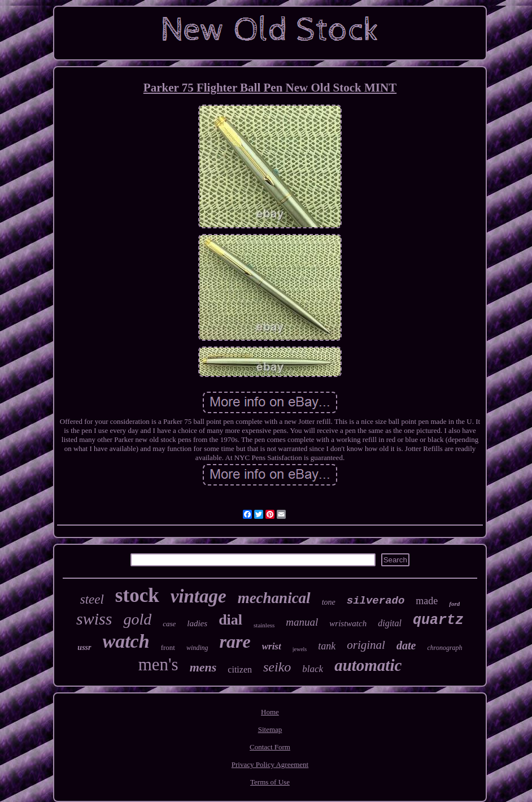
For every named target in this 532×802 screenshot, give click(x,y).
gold (137, 619)
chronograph (444, 648)
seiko (277, 667)
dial (230, 620)
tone (329, 602)
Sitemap (270, 729)
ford (454, 604)
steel (92, 599)
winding (197, 648)
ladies (197, 623)
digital (390, 623)
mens (203, 667)
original (366, 645)
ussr (84, 647)
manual (302, 622)
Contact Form (270, 747)
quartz (438, 620)
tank (327, 646)
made (427, 601)
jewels (300, 649)
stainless (264, 625)
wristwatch (348, 623)
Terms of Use (270, 782)
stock (137, 595)
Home (270, 712)
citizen (240, 669)
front (168, 647)
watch (126, 641)
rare (235, 641)
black (313, 669)
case (169, 624)
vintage (199, 596)
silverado (376, 601)
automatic (368, 665)
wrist (272, 646)
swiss (94, 619)
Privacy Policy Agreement (270, 764)
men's (158, 664)
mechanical (274, 598)
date (406, 645)
